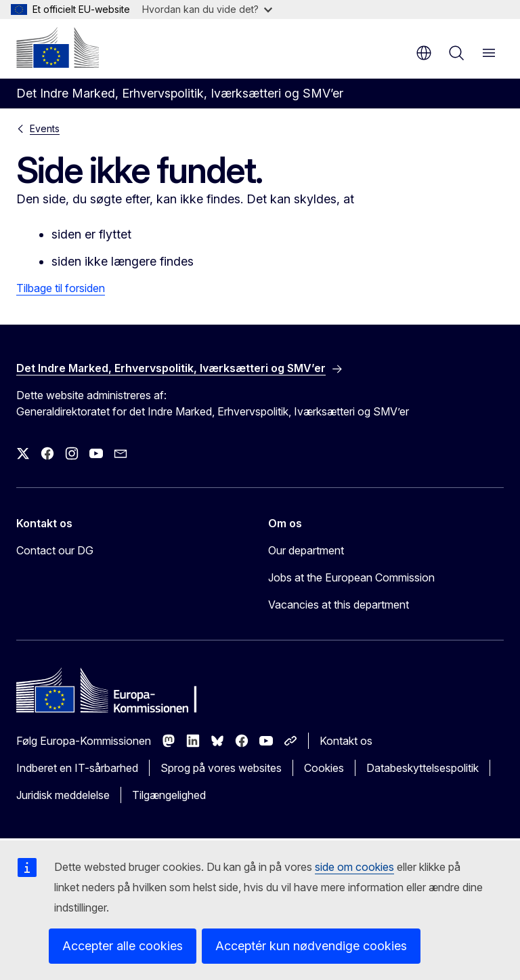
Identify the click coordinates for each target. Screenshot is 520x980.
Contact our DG (55, 550)
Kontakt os (346, 741)
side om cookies (354, 867)
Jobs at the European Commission (351, 577)
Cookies (324, 768)
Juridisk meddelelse (63, 795)
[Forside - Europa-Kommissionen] (58, 47)
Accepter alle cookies (123, 946)
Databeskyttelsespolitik (422, 768)
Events (45, 128)
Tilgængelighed (169, 795)
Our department (306, 550)
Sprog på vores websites (221, 768)
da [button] (424, 53)
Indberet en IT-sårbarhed (77, 768)
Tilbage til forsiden (61, 288)
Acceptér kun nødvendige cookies (311, 946)
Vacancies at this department (339, 605)
